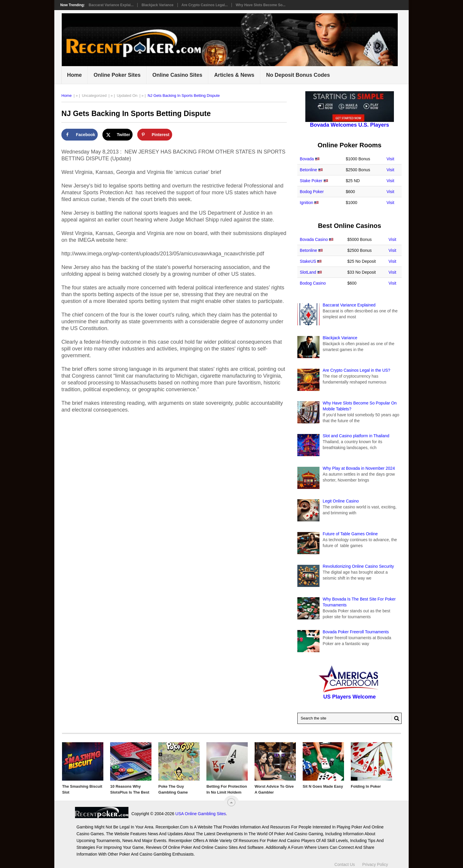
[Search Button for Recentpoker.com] (395, 718)
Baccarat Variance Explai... (111, 5)
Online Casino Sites (177, 75)
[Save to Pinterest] (155, 135)
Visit (390, 159)
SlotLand (308, 272)
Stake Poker (311, 181)
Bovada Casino (314, 239)
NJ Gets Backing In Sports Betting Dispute (184, 96)
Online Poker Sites (117, 75)
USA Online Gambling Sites (201, 814)
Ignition (306, 203)
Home (74, 75)
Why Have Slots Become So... (261, 5)
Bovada (307, 159)
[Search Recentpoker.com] (349, 718)
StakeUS (308, 261)
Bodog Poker (312, 192)
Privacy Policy (375, 864)
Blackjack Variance (157, 5)
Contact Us (345, 864)
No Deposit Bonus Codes (298, 75)
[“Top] (231, 802)
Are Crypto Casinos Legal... (205, 5)
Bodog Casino (313, 283)
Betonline (308, 170)
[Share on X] (118, 135)
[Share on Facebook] (80, 135)
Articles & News (234, 75)
